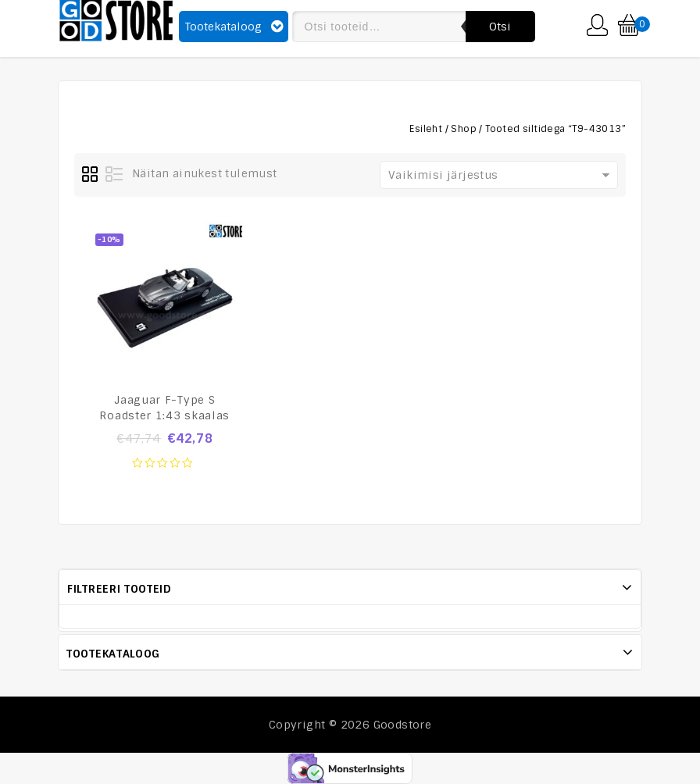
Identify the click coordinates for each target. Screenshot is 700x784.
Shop (464, 129)
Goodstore (403, 725)
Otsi (500, 27)
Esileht (426, 129)
